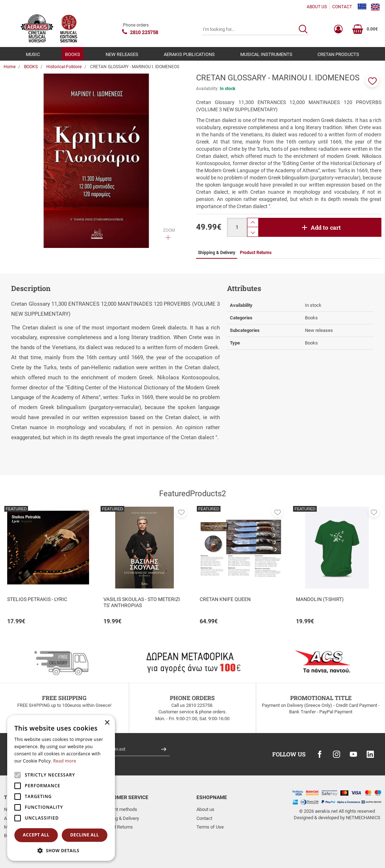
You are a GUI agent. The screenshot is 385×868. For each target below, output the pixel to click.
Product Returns (117, 827)
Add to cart (326, 227)
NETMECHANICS (363, 818)
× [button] (107, 723)
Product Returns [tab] (256, 253)
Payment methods (119, 809)
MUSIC (33, 54)
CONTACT (342, 7)
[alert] (61, 788)
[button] (372, 80)
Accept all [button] (36, 835)
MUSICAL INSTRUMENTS (266, 54)
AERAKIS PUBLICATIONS (189, 54)
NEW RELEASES (122, 54)
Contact (204, 818)
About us (205, 809)
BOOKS (73, 54)
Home (10, 67)
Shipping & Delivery (120, 818)
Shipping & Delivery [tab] (217, 253)
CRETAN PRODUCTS (338, 54)
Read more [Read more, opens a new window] (65, 761)
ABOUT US (317, 7)
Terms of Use (210, 827)
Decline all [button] (85, 835)
